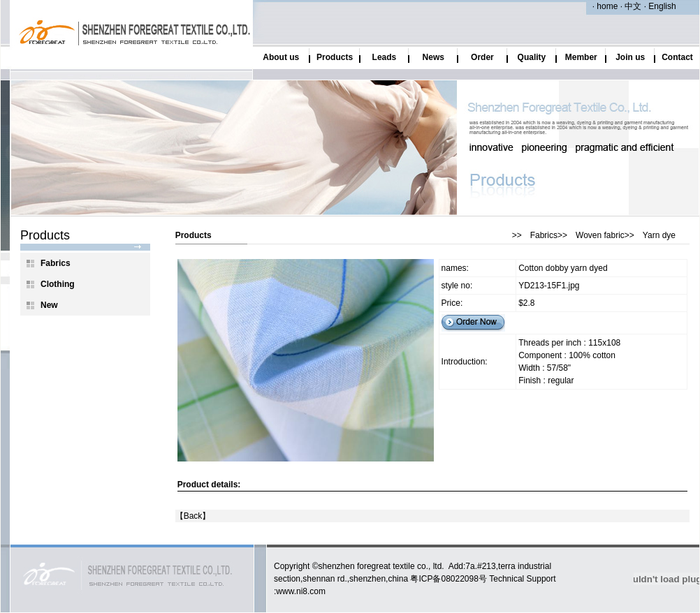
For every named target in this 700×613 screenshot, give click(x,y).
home (607, 6)
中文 (632, 6)
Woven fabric (600, 235)
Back (193, 516)
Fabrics (544, 235)
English (661, 6)
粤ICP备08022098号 (448, 579)
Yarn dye (659, 235)
